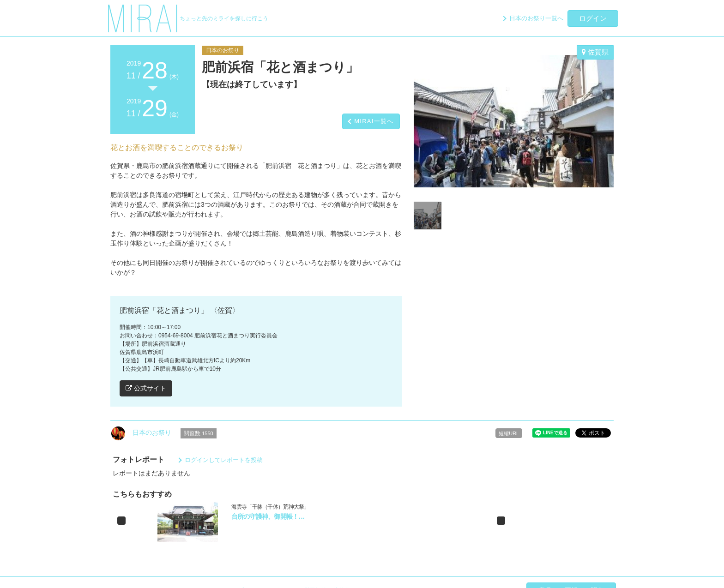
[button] (121, 521)
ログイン (593, 18)
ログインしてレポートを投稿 (224, 460)
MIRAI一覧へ (374, 121)
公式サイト (146, 388)
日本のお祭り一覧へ (536, 18)
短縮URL (509, 433)
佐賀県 (595, 52)
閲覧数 (199, 433)
